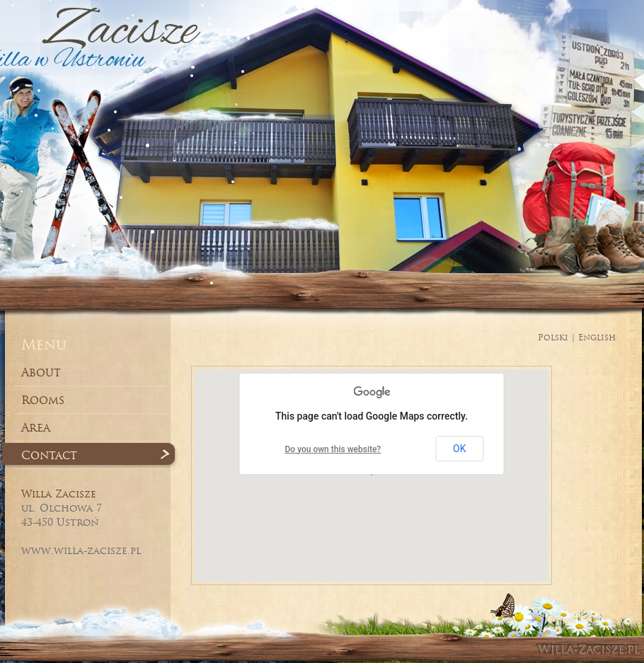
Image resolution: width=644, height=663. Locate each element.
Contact (49, 455)
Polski (553, 337)
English (597, 337)
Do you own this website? (333, 449)
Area (36, 427)
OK (459, 449)
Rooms (43, 400)
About (41, 372)
